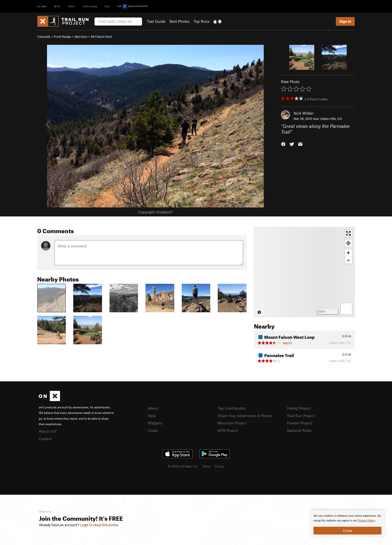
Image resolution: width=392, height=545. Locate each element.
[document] (347, 524)
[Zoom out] (348, 260)
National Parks (299, 430)
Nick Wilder (303, 113)
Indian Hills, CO (331, 119)
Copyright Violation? (155, 212)
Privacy (219, 466)
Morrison (81, 37)
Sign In (345, 21)
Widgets (155, 423)
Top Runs (201, 21)
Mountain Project (232, 423)
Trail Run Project (301, 416)
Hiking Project (299, 408)
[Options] (346, 309)
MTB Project (228, 430)
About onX (48, 431)
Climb (42, 6)
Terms (206, 466)
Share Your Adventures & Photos (245, 416)
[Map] (304, 272)
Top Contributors (232, 408)
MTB (57, 6)
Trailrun (90, 6)
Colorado (44, 37)
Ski (107, 6)
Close (347, 530)
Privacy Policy (366, 521)
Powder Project (300, 423)
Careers (45, 439)
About (153, 408)
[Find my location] (348, 243)
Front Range (62, 37)
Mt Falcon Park (101, 37)
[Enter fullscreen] (348, 233)
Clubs (153, 430)
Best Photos (179, 21)
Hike (71, 6)
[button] (283, 144)
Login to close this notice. (99, 525)
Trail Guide (156, 21)
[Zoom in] (348, 253)
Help (152, 416)
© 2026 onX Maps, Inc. (183, 466)
